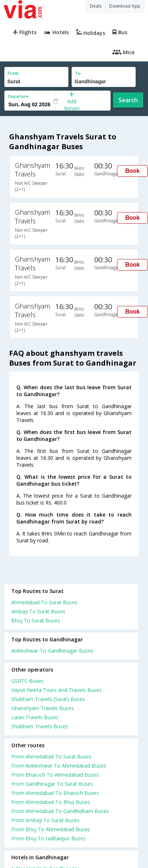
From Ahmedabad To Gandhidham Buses (60, 811)
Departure (18, 96)
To (78, 73)
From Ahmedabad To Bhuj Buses (51, 802)
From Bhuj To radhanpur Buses (49, 838)
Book (132, 171)
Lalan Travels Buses (35, 717)
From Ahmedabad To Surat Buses (51, 756)
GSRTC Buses (27, 681)
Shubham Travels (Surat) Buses (48, 699)
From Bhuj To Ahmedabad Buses (51, 829)
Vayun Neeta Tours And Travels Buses (57, 690)
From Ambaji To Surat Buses (45, 820)
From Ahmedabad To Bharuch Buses (55, 793)
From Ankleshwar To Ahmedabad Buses (59, 766)
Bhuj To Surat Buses (36, 620)
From (13, 73)
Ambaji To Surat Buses (38, 611)
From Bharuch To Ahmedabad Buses (55, 775)
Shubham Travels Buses (40, 726)
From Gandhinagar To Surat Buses (52, 784)
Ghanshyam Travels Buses (43, 708)
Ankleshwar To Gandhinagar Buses (52, 651)
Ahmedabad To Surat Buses (44, 602)
